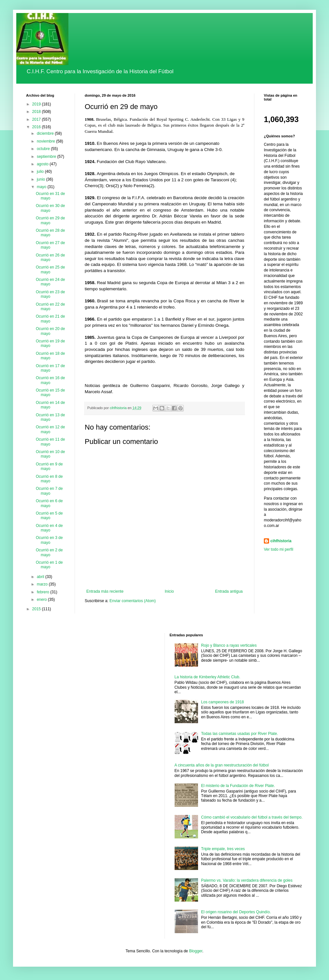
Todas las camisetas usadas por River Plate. (239, 734)
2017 (37, 119)
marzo (43, 584)
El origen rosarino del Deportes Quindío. (236, 912)
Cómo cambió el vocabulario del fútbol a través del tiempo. (252, 817)
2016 (37, 127)
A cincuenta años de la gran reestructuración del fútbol (222, 765)
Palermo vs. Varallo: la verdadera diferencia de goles (247, 880)
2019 (37, 104)
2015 (37, 609)
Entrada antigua (229, 591)
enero (42, 600)
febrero (43, 592)
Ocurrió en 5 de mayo (49, 516)
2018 (37, 112)
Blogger (196, 951)
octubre (44, 149)
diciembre (46, 133)
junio (42, 179)
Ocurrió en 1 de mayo (49, 565)
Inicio (169, 591)
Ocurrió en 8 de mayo (49, 479)
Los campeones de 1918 (222, 702)
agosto (43, 164)
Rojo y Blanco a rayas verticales (229, 645)
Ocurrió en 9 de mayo (49, 466)
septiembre (47, 157)
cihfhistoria (281, 541)
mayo (42, 187)
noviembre (46, 141)
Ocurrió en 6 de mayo (49, 503)
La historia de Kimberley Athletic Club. (207, 677)
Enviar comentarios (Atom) (133, 601)
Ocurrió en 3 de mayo (49, 540)
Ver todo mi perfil (279, 549)
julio (41, 172)
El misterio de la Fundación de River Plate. (238, 786)
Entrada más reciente (105, 591)
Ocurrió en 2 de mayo (49, 552)
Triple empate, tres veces (223, 849)
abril (41, 577)
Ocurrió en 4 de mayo (49, 528)
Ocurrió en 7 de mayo (49, 491)
